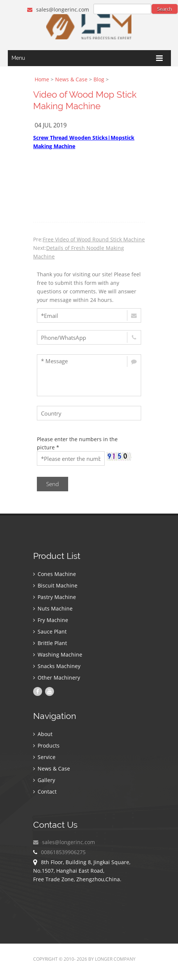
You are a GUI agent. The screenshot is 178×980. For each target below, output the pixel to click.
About (43, 734)
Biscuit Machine (55, 585)
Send (53, 484)
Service (44, 757)
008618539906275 (63, 852)
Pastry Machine (55, 597)
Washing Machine (58, 655)
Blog (99, 79)
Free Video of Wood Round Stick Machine (94, 239)
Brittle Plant (50, 643)
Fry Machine (51, 620)
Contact (45, 792)
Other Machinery (57, 678)
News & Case (71, 79)
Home (42, 79)
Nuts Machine (53, 608)
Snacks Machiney (57, 666)
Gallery (44, 780)
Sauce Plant (50, 631)
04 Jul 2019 (51, 125)
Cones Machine (55, 574)
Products (46, 745)
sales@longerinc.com (58, 9)
